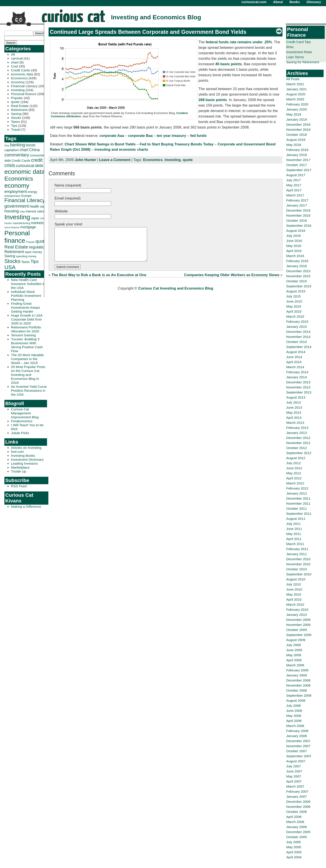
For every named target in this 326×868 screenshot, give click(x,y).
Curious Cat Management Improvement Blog (25, 413)
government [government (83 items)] (17, 206)
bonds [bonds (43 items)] (31, 145)
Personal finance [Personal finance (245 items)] (17, 237)
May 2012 (294, 473)
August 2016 (296, 231)
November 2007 (298, 746)
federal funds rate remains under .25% (239, 42)
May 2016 (294, 246)
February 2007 (297, 791)
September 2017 (299, 170)
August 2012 (296, 458)
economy (18, 82)
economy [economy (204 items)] (17, 186)
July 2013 (293, 402)
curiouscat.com (254, 2)
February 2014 (297, 372)
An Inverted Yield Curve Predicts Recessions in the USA (29, 391)
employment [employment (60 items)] (16, 191)
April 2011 (294, 539)
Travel (16, 130)
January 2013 (297, 433)
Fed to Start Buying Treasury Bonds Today (177, 144)
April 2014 (294, 362)
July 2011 (293, 524)
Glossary (314, 2)
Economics (19, 78)
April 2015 (294, 311)
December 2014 (298, 332)
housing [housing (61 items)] (12, 211)
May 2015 (294, 306)
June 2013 (294, 407)
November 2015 (298, 276)
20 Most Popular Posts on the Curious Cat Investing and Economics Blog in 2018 (28, 375)
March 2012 (295, 483)
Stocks (16, 118)
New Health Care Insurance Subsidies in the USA (28, 284)
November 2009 (298, 625)
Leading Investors (24, 463)
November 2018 (298, 130)
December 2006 (298, 802)
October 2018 (297, 135)
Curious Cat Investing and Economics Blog (176, 295)
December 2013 (298, 382)
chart (15, 62)
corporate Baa (140, 136)
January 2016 (297, 266)
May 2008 (294, 716)
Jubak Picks (20, 433)
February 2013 (297, 428)
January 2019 (297, 119)
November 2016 (298, 215)
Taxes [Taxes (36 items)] (25, 262)
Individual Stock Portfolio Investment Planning (26, 296)
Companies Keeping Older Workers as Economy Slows (232, 282)
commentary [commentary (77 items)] (17, 155)
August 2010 (296, 579)
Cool (15, 66)
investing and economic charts (121, 149)
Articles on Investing (26, 448)
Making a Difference (26, 506)
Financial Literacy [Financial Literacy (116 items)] (25, 200)
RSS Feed (19, 486)
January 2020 (297, 109)
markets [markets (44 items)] (37, 223)
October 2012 (297, 448)
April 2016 (294, 251)
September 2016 (299, 226)
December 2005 (298, 832)
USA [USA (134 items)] (10, 267)
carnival (17, 58)
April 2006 (294, 817)
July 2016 (293, 236)
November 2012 (298, 443)
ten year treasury (171, 136)
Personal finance (24, 94)
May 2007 (294, 776)
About (278, 2)
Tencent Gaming (23, 335)
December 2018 (298, 124)
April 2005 (294, 852)
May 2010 (294, 594)
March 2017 (295, 195)
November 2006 (298, 807)
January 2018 (297, 155)
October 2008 (297, 690)
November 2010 (298, 564)
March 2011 (295, 544)
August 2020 (296, 94)
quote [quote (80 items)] (41, 241)
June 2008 (294, 711)
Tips (14, 126)
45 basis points (228, 64)
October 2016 (297, 220)
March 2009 (295, 665)
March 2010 (295, 604)
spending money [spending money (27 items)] (26, 256)
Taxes (15, 122)
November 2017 (298, 160)
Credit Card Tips (299, 42)
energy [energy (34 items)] (32, 192)
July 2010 (293, 584)
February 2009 (297, 670)
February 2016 (297, 261)
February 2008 (297, 731)
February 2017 (297, 200)
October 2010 (297, 569)
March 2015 (295, 316)
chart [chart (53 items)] (24, 150)
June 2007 (294, 771)
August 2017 (296, 175)
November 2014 (298, 337)
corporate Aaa (112, 136)
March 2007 (295, 786)
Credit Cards (21, 70)
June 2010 (294, 589)
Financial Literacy (24, 86)
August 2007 (296, 761)
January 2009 (297, 675)
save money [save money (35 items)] (34, 252)
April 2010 (294, 599)
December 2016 (298, 210)
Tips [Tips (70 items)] (35, 261)
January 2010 (297, 615)
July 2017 (293, 180)
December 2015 (298, 271)
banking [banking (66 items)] (18, 145)
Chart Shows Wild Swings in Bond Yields (100, 144)
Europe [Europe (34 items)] (26, 196)
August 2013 (296, 397)
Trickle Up (19, 471)
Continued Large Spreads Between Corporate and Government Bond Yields (148, 32)
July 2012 (293, 463)
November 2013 (298, 387)
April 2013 (294, 418)
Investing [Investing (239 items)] (17, 217)
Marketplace (20, 467)
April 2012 (294, 478)
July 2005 (293, 842)
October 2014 (297, 342)
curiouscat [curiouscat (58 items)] (25, 166)
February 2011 (297, 549)
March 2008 (295, 726)
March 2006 (295, 822)
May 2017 (294, 185)
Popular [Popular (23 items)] (30, 242)
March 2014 (295, 367)
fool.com (17, 452)
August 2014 (296, 352)
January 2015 (297, 327)
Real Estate (20, 106)
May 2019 (294, 114)
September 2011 (299, 514)
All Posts (293, 79)
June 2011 (294, 529)
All (13, 54)
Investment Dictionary (27, 459)
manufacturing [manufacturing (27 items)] (21, 223)
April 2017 (294, 190)
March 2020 (295, 99)
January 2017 (297, 205)
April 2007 (294, 781)
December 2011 (298, 498)
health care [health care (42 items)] (38, 206)
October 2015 (297, 281)
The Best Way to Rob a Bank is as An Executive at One (99, 282)
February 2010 (297, 610)
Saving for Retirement (303, 62)
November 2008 (298, 685)
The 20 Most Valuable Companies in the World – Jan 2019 (27, 359)
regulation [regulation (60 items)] (38, 247)
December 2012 (298, 438)
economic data (22, 74)
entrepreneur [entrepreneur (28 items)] (12, 196)
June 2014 (294, 357)
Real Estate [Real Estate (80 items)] (16, 247)
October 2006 (297, 812)
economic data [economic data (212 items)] (25, 172)
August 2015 (296, 291)
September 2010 (299, 574)
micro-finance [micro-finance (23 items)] (12, 227)
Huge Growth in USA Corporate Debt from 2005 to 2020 (27, 319)
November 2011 (298, 503)
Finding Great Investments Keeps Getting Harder (25, 307)
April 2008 (294, 721)
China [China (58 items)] (35, 150)
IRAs (290, 47)
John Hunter (86, 160)
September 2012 (299, 453)
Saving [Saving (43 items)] (10, 256)
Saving (16, 114)
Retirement (19, 110)
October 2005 (297, 837)
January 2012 (297, 493)
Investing (18, 90)
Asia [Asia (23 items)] (7, 145)
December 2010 (298, 559)
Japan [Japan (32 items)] (35, 218)
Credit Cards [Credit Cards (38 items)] (21, 160)
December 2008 (298, 680)
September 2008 (299, 695)
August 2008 (296, 700)
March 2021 (295, 84)
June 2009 (294, 650)
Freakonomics (22, 421)
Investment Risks (299, 52)
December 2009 (298, 620)
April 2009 (294, 660)
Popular (17, 98)
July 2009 (293, 645)
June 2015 (294, 301)
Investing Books (23, 456)
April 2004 (294, 857)
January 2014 (297, 377)
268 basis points (213, 100)
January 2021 (297, 89)
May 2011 (294, 534)
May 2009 (294, 655)
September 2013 (299, 392)
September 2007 (299, 756)
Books (295, 2)
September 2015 (299, 286)
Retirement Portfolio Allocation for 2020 (26, 329)
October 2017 (297, 165)
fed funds (198, 136)
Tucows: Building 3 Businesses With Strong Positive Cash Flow (27, 345)
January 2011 (297, 554)
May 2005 (294, 847)
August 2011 (296, 519)
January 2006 (297, 827)
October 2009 (297, 630)
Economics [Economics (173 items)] (19, 179)
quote (15, 102)
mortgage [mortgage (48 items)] (28, 227)
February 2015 (297, 322)
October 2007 (297, 751)
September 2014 (299, 347)
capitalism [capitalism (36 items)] (12, 150)
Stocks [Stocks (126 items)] (12, 261)
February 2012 (297, 488)
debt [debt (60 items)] (39, 166)
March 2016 (295, 256)
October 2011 (297, 508)
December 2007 (298, 741)
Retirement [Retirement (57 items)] (14, 252)
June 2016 (294, 241)
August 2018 (296, 140)
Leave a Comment (115, 160)
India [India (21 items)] (22, 212)
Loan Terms (295, 57)
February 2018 (297, 150)
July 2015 (293, 296)
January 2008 (297, 736)
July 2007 (293, 766)
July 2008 (293, 706)
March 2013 (295, 423)
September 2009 (299, 635)
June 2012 (294, 468)
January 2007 (297, 796)
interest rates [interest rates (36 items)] (35, 211)
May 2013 (294, 412)
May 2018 (294, 145)
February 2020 (297, 104)
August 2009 (296, 640)
